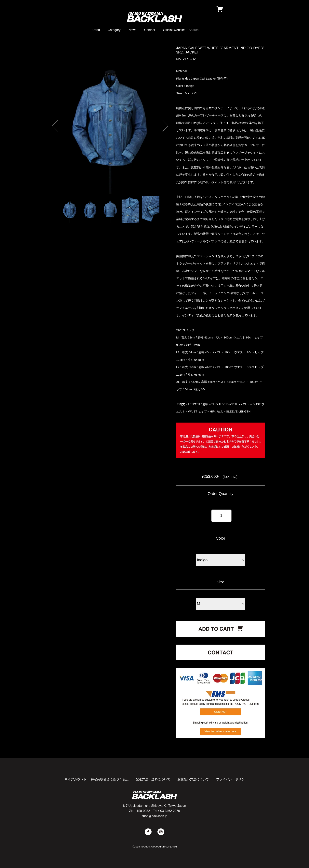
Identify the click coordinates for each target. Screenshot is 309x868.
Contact (150, 30)
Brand (96, 30)
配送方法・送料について (153, 779)
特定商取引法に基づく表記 (110, 779)
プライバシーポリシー (232, 779)
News (132, 30)
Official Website (174, 30)
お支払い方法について (193, 779)
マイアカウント (75, 779)
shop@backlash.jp (155, 816)
